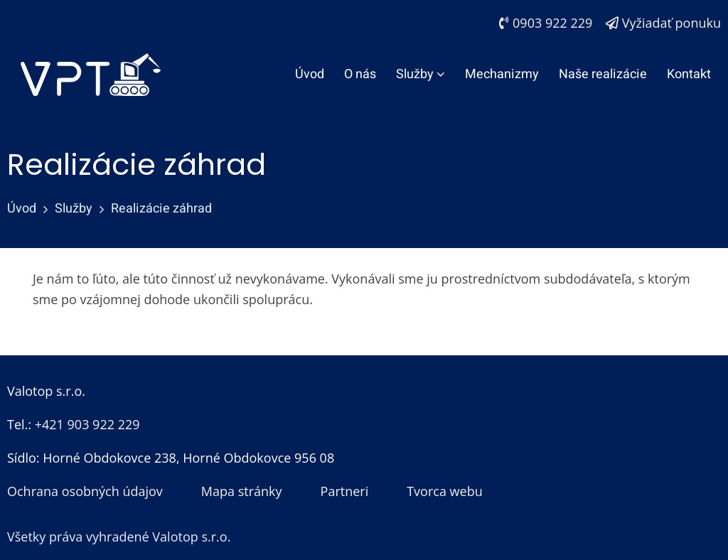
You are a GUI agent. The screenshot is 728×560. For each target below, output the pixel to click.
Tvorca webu (445, 491)
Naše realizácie (603, 74)
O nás (360, 74)
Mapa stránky (242, 491)
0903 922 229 (546, 23)
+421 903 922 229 (87, 424)
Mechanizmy (502, 74)
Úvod (310, 74)
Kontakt (689, 74)
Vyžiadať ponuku (663, 23)
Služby (421, 74)
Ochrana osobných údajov (85, 491)
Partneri (345, 491)
